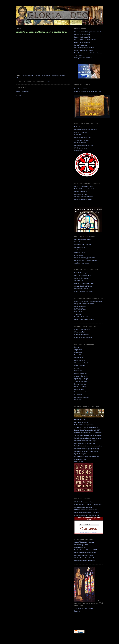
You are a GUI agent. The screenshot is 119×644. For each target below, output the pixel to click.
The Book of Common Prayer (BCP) (86, 427)
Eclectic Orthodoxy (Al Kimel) (84, 283)
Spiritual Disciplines (81, 454)
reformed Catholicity (81, 376)
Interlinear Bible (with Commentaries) (87, 515)
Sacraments (78, 371)
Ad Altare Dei (79, 281)
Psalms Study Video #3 (82, 34)
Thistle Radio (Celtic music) (83, 608)
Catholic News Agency (82, 273)
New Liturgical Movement (83, 276)
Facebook (78, 611)
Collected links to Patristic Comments (87, 512)
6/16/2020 (48, 81)
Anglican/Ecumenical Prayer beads (86, 451)
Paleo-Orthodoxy (80, 355)
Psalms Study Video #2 (82, 37)
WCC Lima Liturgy (80, 459)
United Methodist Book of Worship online (88, 438)
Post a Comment (22, 92)
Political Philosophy (81, 373)
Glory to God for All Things (83, 286)
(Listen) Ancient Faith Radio (84, 291)
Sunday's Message (81, 45)
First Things (78, 312)
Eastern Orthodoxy (81, 387)
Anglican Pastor (80, 247)
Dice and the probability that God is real (88, 32)
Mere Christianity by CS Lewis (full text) (87, 92)
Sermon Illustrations (81, 422)
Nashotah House (80, 547)
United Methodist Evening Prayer (85, 443)
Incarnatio (78, 135)
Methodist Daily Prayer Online (84, 425)
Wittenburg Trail (80, 332)
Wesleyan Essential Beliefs (83, 199)
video (17, 78)
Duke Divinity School (81, 545)
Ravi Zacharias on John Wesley (85, 40)
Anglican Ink (78, 250)
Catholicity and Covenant (83, 245)
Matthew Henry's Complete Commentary (88, 505)
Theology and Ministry (58, 75)
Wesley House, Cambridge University (87, 558)
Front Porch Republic (81, 317)
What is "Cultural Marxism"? (84, 50)
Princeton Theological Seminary (85, 553)
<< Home (19, 95)
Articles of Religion (81, 192)
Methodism (78, 352)
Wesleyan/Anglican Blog (82, 137)
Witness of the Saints (81, 363)
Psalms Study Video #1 (82, 42)
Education (78, 400)
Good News (78, 151)
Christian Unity (79, 389)
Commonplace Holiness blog (84, 145)
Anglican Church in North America (86, 260)
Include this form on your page (89, 533)
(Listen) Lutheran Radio (82, 329)
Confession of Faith (81, 194)
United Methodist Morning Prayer (85, 441)
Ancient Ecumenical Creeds (84, 186)
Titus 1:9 (77, 242)
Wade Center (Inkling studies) (84, 320)
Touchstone (78, 314)
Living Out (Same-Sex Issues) (84, 304)
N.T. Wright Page (80, 309)
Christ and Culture (27, 75)
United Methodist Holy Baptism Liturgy (87, 449)
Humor (77, 347)
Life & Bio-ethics (80, 365)
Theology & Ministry (81, 381)
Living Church (79, 255)
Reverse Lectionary (81, 419)
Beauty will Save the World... (84, 58)
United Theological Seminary (84, 555)
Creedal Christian (80, 252)
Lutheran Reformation (82, 335)
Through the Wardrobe (82, 140)
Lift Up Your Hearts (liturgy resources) (87, 456)
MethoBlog (78, 127)
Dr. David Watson (80, 143)
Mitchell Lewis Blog (81, 132)
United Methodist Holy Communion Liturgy (88, 446)
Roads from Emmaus (81, 289)
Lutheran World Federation (83, 337)
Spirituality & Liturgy (81, 379)
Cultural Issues (79, 358)
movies (77, 368)
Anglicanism (78, 350)
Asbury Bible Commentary (83, 507)
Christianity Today (80, 306)
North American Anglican (83, 239)
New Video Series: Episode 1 (84, 48)
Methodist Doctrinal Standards (84, 189)
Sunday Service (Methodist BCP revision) (88, 435)
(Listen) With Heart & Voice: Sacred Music (88, 301)
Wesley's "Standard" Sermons (84, 197)
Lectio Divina (79, 462)
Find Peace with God (81, 89)
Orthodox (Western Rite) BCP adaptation (88, 433)
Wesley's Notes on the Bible (84, 502)
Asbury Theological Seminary (84, 542)
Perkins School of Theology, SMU (85, 550)
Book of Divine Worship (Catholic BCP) (87, 430)
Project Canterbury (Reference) (85, 258)
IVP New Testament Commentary (85, 510)
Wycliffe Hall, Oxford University (85, 560)
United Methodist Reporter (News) (86, 130)
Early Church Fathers (81, 397)
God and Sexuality (80, 392)
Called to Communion (82, 278)
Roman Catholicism (81, 384)
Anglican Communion (81, 263)
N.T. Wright (78, 395)
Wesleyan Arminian (81, 148)
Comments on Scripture (42, 75)
